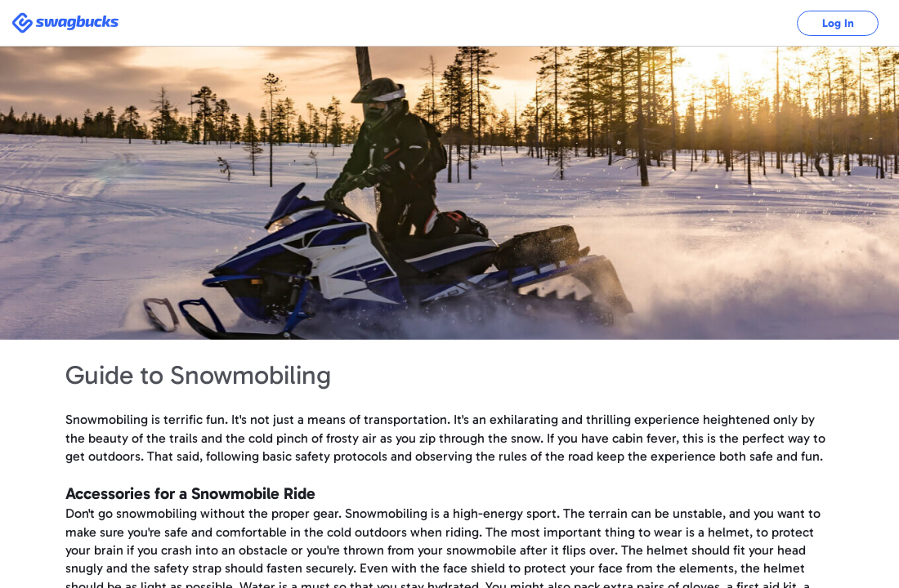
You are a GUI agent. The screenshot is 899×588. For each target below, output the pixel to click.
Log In (838, 23)
